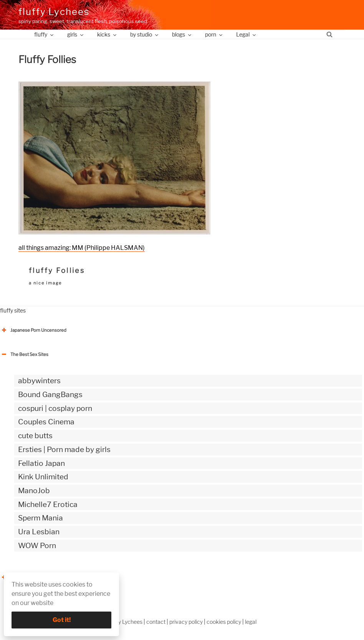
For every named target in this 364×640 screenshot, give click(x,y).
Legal (247, 34)
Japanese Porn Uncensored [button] (33, 330)
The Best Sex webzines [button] (29, 577)
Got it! (62, 620)
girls (76, 34)
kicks (107, 34)
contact (156, 622)
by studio (145, 34)
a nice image (45, 283)
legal (251, 622)
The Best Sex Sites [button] (24, 354)
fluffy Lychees (54, 12)
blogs (182, 34)
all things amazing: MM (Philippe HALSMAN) (82, 248)
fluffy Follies (57, 270)
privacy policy (186, 622)
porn (214, 34)
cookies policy (224, 622)
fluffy (44, 34)
